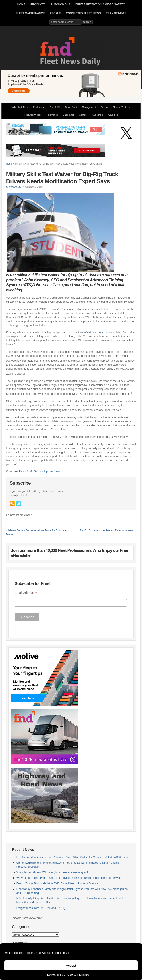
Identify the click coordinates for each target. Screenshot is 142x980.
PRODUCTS (38, 4)
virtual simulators (97, 333)
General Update (44, 472)
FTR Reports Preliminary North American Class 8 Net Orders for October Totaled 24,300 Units (72, 857)
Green (104, 107)
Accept (71, 965)
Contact (83, 115)
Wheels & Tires (20, 107)
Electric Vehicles (121, 107)
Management (89, 107)
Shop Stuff (69, 115)
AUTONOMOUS (61, 4)
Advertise (113, 115)
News (58, 472)
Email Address (26, 593)
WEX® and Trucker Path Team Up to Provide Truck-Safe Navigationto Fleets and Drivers (69, 878)
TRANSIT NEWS (116, 13)
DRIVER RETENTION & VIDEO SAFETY (100, 4)
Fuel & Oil (55, 107)
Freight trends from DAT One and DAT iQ (41, 908)
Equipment (39, 107)
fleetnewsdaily (13, 187)
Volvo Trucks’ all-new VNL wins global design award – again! (52, 872)
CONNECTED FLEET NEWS (83, 13)
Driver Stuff (71, 107)
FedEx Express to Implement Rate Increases (107, 530)
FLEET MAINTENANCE (30, 13)
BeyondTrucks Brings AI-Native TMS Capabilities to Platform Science (57, 883)
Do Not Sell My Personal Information (69, 975)
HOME (21, 4)
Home (9, 164)
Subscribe (98, 115)
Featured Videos (33, 115)
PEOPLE (55, 13)
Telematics (52, 115)
